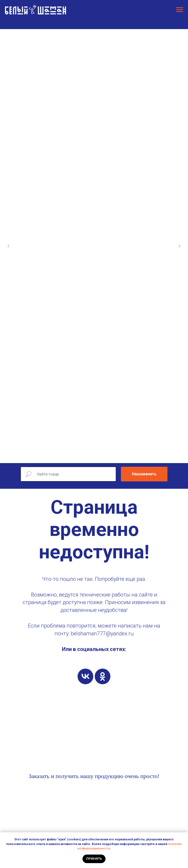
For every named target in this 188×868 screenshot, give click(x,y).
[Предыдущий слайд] (9, 246)
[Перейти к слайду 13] (123, 456)
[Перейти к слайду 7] (94, 456)
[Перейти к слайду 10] (109, 456)
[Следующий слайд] (179, 246)
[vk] (85, 676)
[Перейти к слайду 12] (118, 456)
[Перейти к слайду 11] (114, 456)
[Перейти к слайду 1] (65, 456)
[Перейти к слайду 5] (84, 456)
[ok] (103, 676)
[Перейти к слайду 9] (104, 456)
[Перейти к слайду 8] (99, 456)
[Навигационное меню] (180, 10)
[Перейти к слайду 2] (70, 456)
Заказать (39, 776)
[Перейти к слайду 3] (74, 456)
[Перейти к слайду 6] (89, 456)
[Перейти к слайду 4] (79, 456)
